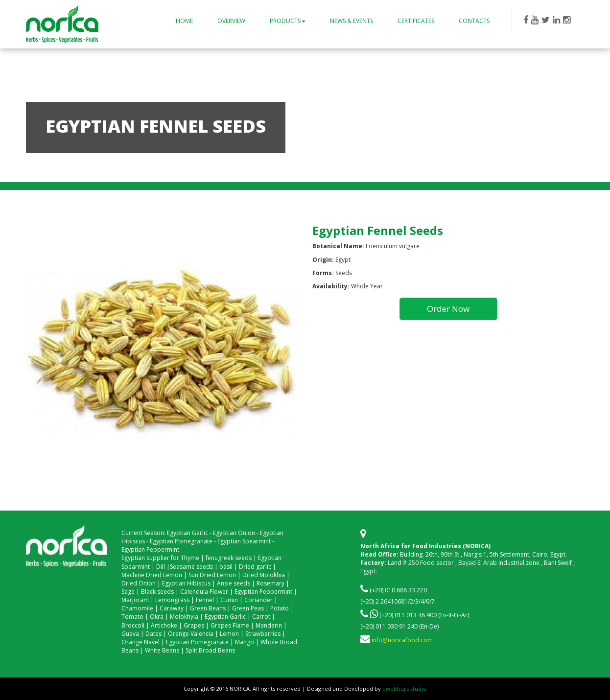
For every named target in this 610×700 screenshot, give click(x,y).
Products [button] (288, 21)
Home (184, 21)
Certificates (416, 21)
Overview (231, 21)
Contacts (474, 21)
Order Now (448, 309)
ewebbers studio (404, 688)
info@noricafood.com (402, 640)
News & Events (352, 21)
